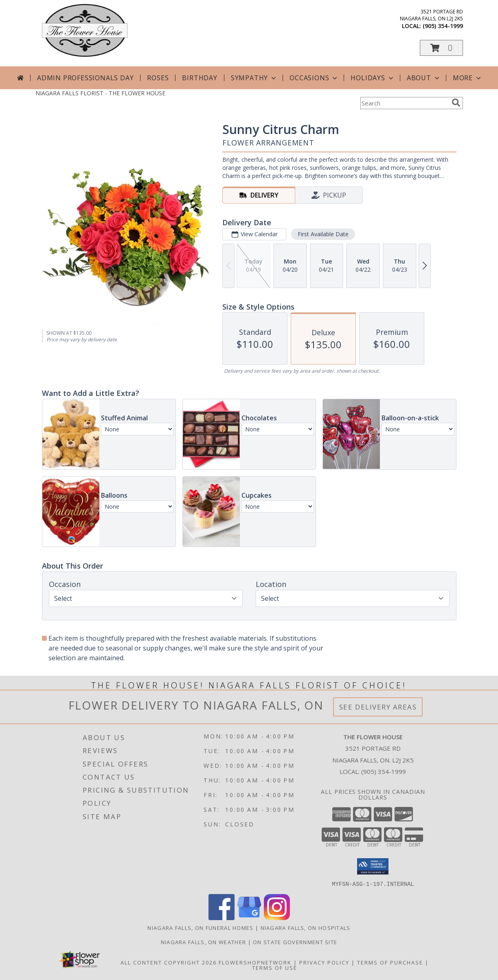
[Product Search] (404, 103)
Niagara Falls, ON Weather (204, 942)
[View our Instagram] (277, 917)
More (468, 78)
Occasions (314, 78)
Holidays (373, 78)
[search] (456, 103)
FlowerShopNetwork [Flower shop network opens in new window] (255, 962)
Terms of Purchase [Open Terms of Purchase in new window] (390, 962)
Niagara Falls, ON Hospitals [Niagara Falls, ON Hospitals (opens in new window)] (306, 927)
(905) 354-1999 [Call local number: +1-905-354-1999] (443, 26)
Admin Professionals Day (85, 78)
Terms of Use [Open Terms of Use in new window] (275, 967)
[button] (441, 48)
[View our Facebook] (222, 917)
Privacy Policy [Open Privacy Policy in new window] (324, 962)
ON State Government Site (295, 942)
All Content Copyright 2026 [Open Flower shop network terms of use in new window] (169, 962)
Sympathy (254, 78)
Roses (158, 78)
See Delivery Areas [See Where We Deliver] (378, 707)
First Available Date (323, 234)
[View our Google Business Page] (249, 917)
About (424, 78)
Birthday (200, 78)
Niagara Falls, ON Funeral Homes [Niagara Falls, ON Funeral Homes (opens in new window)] (200, 927)
